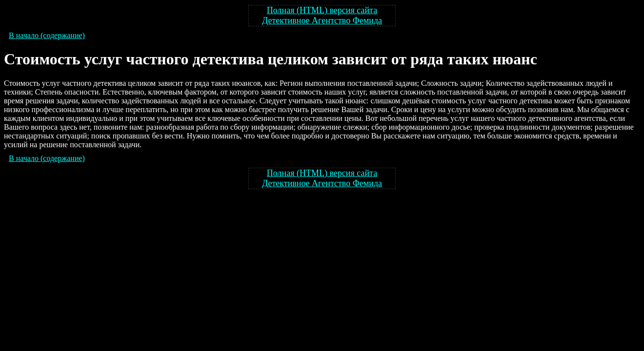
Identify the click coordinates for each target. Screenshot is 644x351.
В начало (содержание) (47, 35)
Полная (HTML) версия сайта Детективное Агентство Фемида (322, 15)
